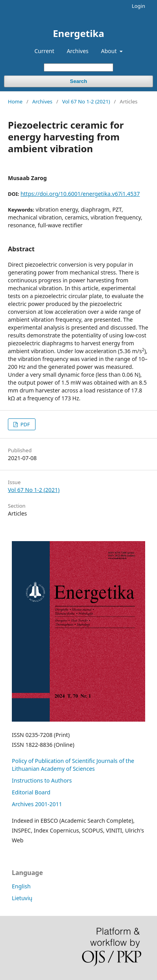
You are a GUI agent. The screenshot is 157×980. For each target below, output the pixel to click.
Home (15, 101)
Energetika (78, 33)
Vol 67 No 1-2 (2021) (86, 101)
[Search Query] (78, 67)
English (21, 886)
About (109, 51)
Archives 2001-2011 (37, 804)
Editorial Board (31, 792)
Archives (78, 51)
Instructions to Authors (42, 780)
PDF (24, 424)
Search (78, 81)
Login (138, 6)
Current (44, 51)
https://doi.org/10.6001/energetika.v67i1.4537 (80, 194)
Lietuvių (22, 898)
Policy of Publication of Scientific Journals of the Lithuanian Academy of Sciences (73, 765)
